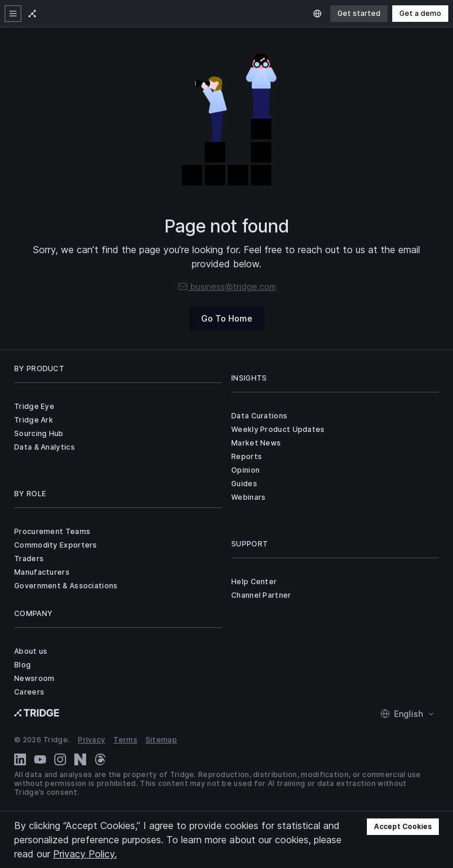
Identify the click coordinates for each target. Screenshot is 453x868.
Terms (125, 740)
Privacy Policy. (85, 854)
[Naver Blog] (80, 759)
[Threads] (100, 759)
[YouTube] (40, 759)
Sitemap (161, 740)
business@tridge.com (227, 286)
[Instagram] (60, 759)
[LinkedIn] (20, 759)
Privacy (91, 740)
